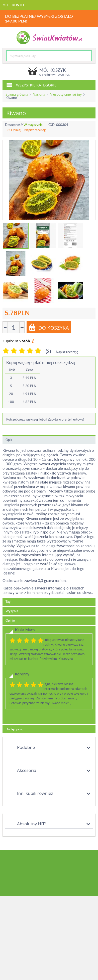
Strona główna (17, 94)
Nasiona (39, 94)
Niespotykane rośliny (66, 94)
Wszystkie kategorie (31, 85)
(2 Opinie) (14, 130)
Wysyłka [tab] (12, 611)
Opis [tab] (9, 440)
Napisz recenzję (35, 130)
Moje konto (13, 5)
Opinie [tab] (10, 620)
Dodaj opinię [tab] (14, 729)
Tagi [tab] (8, 602)
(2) (48, 351)
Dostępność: (14, 125)
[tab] (49, 675)
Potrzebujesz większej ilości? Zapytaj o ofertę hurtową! (45, 419)
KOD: (52, 125)
